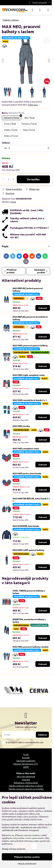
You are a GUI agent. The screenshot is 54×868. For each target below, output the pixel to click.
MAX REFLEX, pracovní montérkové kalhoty (30, 318)
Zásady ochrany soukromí (14, 849)
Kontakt (26, 758)
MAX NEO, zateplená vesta (26, 448)
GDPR (26, 767)
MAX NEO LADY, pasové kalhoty (28, 550)
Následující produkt (41, 271)
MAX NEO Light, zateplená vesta (29, 375)
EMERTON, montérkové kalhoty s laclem (29, 621)
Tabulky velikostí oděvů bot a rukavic (26, 786)
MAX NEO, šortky (21, 426)
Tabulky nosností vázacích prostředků (26, 789)
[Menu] (48, 10)
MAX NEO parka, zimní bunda (27, 473)
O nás (26, 754)
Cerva (13, 202)
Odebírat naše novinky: (26, 727)
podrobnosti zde (29, 827)
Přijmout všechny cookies (27, 857)
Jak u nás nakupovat (26, 776)
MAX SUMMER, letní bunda (26, 526)
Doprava (26, 779)
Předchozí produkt (11, 271)
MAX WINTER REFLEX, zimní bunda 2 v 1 (31, 500)
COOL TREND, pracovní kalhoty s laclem (29, 592)
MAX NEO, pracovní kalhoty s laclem (31, 647)
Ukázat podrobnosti (27, 864)
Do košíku (33, 179)
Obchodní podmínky (26, 761)
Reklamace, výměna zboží (26, 783)
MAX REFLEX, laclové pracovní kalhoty (28, 290)
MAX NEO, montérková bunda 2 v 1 (30, 400)
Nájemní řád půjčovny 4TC (26, 764)
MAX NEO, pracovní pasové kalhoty (30, 345)
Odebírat (42, 735)
